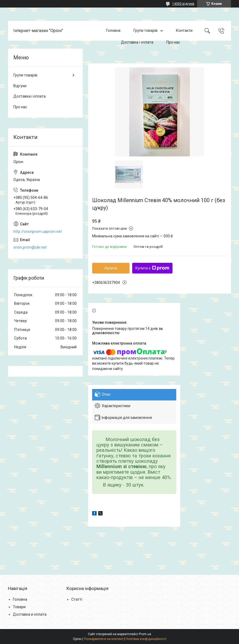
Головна (113, 30)
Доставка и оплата (30, 614)
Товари (19, 607)
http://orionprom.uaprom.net (38, 232)
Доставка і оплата (137, 42)
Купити (111, 268)
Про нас (173, 42)
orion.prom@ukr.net (30, 247)
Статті (77, 599)
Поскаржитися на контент (103, 639)
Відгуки (20, 86)
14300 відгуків (183, 4)
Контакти (184, 30)
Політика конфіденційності (146, 639)
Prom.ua (145, 634)
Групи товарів (146, 30)
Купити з (152, 268)
